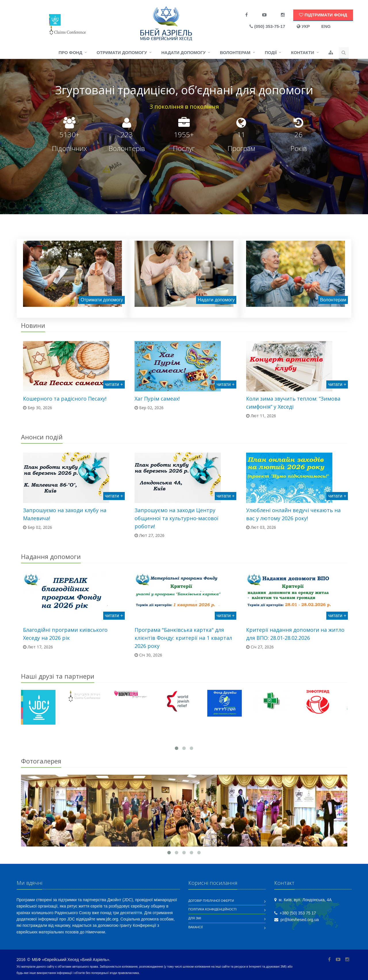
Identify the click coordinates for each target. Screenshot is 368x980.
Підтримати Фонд (323, 15)
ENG (326, 26)
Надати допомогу (183, 52)
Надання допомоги (51, 556)
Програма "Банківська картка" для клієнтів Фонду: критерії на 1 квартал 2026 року (183, 638)
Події (271, 52)
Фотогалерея (41, 761)
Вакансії (195, 927)
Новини (33, 325)
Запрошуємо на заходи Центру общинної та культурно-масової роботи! (177, 518)
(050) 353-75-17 (267, 26)
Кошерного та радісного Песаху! (65, 399)
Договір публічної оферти (211, 901)
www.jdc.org (107, 919)
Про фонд (70, 52)
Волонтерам (235, 52)
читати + (114, 384)
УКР (303, 26)
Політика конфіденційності (212, 909)
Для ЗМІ (195, 918)
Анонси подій (42, 437)
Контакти (302, 52)
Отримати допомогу (122, 52)
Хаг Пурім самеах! (157, 399)
